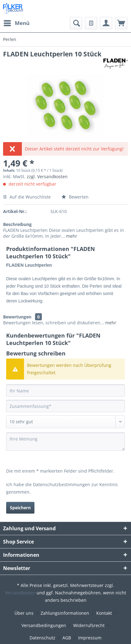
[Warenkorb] (121, 23)
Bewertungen (17, 317)
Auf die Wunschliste (27, 197)
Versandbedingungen (44, 625)
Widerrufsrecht (89, 625)
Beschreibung (17, 224)
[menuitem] (16, 23)
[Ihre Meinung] (65, 442)
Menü (17, 22)
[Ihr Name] (65, 391)
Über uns (24, 613)
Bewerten (75, 197)
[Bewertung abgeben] (65, 422)
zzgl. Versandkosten (47, 176)
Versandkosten (20, 593)
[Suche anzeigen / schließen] (76, 23)
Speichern (20, 508)
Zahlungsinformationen (65, 613)
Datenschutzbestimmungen (62, 484)
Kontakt (104, 613)
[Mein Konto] (106, 23)
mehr (71, 236)
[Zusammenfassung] (65, 406)
